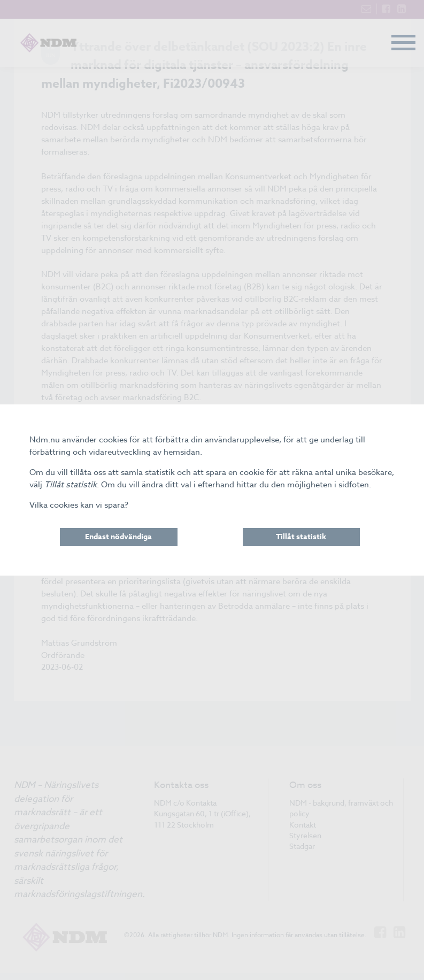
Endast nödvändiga (118, 537)
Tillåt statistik (301, 537)
